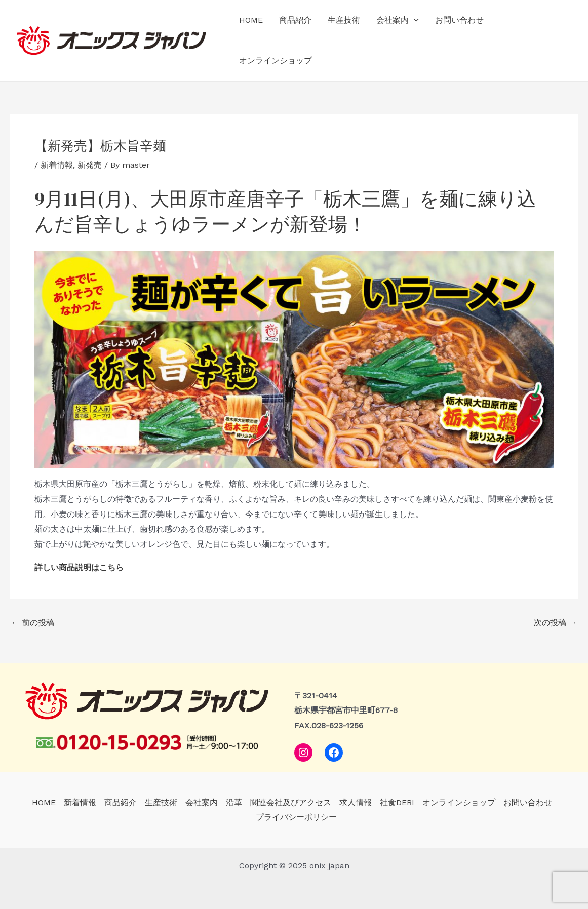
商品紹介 (295, 20)
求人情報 (356, 802)
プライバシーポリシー (296, 817)
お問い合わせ (459, 20)
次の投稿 (555, 623)
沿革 (234, 802)
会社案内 (398, 20)
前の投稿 (33, 623)
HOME (251, 20)
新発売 (90, 165)
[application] (414, 20)
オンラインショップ (276, 61)
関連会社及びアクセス (291, 802)
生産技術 (344, 20)
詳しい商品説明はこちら (79, 567)
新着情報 (57, 165)
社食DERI (397, 802)
